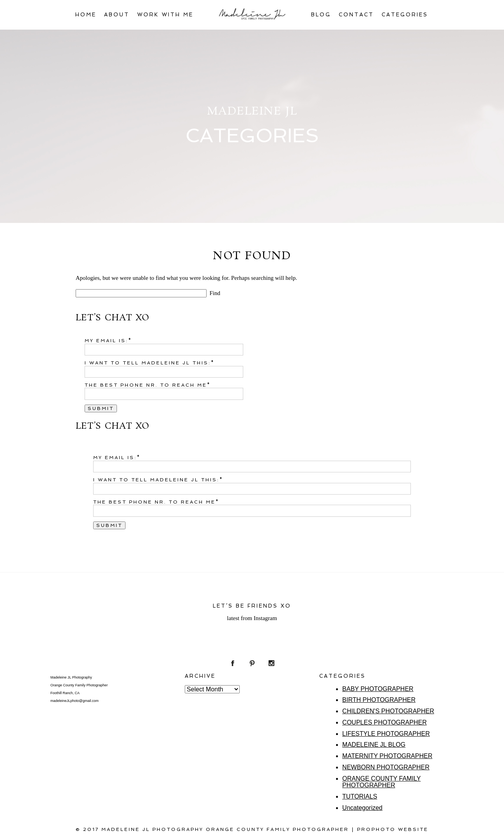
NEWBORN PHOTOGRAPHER (386, 767)
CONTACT (356, 15)
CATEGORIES (405, 15)
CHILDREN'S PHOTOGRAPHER (388, 711)
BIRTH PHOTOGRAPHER (379, 700)
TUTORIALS (360, 796)
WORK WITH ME (165, 15)
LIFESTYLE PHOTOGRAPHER (386, 734)
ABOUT (117, 15)
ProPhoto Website (393, 829)
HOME (86, 15)
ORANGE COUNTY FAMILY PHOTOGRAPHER (381, 782)
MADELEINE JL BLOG (374, 745)
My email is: (106, 341)
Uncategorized (362, 808)
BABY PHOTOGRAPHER (378, 689)
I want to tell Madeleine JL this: (148, 363)
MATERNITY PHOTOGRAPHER (387, 756)
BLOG (321, 15)
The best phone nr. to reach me (146, 385)
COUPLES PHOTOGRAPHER (385, 722)
